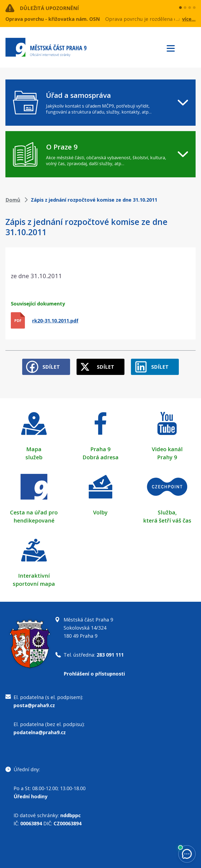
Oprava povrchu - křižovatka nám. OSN (53, 19)
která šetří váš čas (167, 521)
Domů (13, 200)
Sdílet (51, 367)
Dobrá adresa (100, 457)
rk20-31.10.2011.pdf (55, 321)
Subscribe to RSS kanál (191, 48)
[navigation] (100, 103)
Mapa (34, 449)
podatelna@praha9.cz (40, 732)
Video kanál (167, 449)
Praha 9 (100, 449)
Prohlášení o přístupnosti (94, 674)
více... (189, 19)
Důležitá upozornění (49, 8)
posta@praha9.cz (34, 705)
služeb (34, 457)
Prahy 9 (167, 457)
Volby (100, 512)
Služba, (167, 512)
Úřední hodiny (30, 796)
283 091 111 (110, 655)
